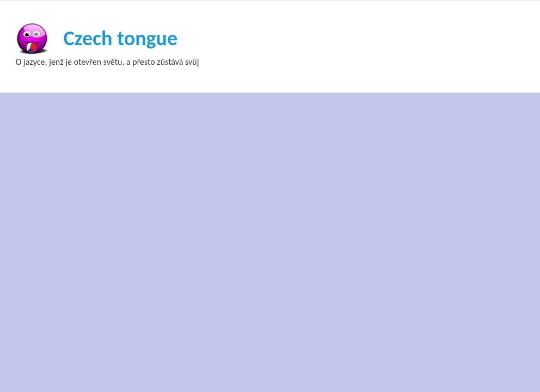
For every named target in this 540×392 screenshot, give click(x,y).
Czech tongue (120, 38)
